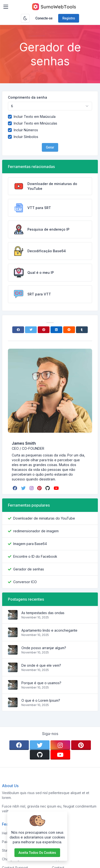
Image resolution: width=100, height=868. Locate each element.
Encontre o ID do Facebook (35, 556)
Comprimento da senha (28, 97)
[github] (48, 488)
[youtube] (57, 488)
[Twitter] (31, 330)
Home (57, 833)
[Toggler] (6, 7)
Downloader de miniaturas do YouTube (44, 518)
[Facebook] (18, 330)
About (57, 842)
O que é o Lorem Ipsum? (41, 700)
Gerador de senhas (29, 569)
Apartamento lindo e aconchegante (49, 630)
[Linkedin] (56, 330)
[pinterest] (40, 488)
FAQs (56, 850)
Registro (69, 18)
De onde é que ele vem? (41, 665)
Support (58, 859)
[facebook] (16, 488)
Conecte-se (44, 18)
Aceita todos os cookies (37, 853)
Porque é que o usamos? (41, 683)
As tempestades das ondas (43, 613)
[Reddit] (69, 330)
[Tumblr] (82, 330)
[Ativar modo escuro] (25, 18)
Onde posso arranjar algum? (44, 648)
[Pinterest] (44, 330)
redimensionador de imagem (36, 531)
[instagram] (32, 488)
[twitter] (24, 488)
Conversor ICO (25, 582)
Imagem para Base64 (30, 544)
